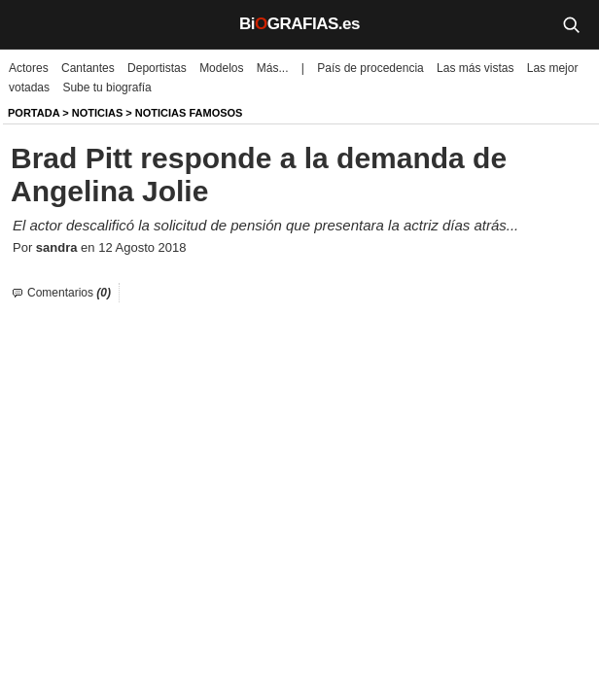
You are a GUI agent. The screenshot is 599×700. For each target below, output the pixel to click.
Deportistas (157, 68)
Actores (29, 68)
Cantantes (88, 68)
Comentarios (69, 293)
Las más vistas (475, 68)
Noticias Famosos (189, 113)
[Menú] (29, 24)
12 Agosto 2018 (142, 247)
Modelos (221, 68)
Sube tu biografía (106, 87)
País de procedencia (370, 68)
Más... (273, 68)
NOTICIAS (98, 113)
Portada (34, 113)
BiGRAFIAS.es (299, 24)
